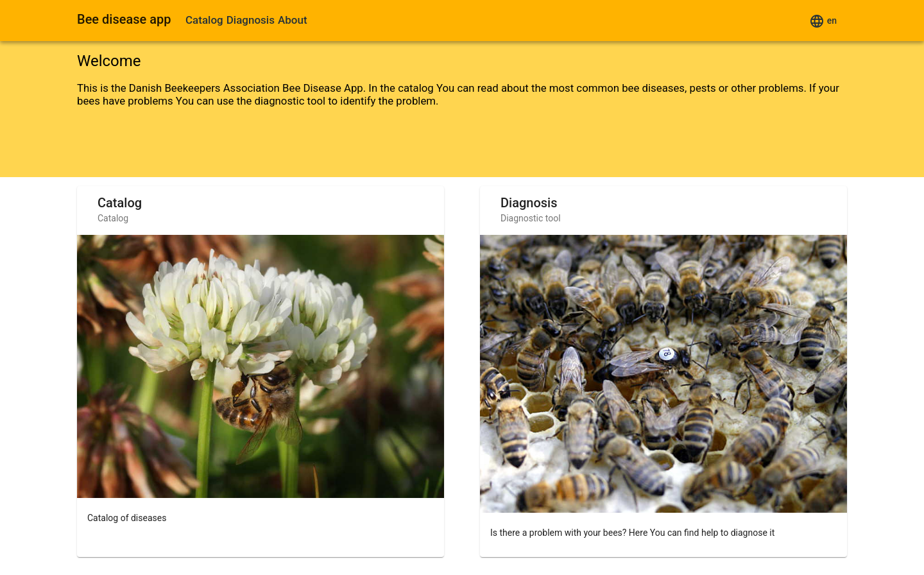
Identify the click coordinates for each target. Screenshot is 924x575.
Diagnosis (251, 20)
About (293, 20)
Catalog (204, 20)
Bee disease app (124, 19)
